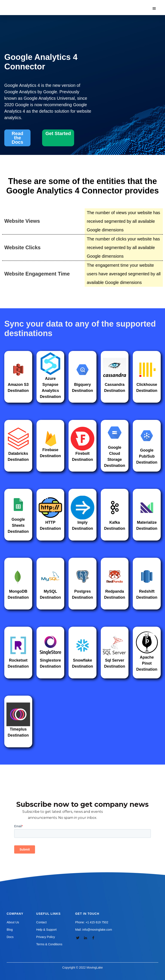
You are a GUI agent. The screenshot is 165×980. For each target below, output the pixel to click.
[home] (29, 4)
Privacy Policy (46, 937)
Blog (10, 930)
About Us (13, 922)
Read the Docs (17, 138)
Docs (10, 937)
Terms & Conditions (49, 944)
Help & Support (47, 930)
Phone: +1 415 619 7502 (92, 922)
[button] (154, 9)
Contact (41, 922)
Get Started (58, 133)
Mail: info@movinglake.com (94, 930)
